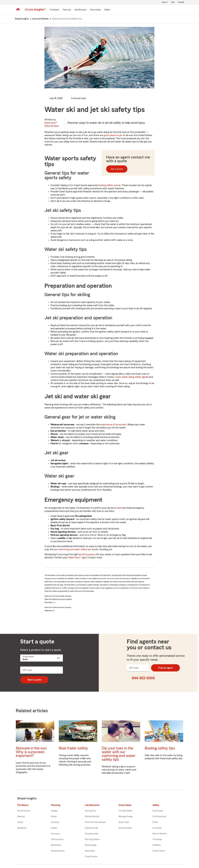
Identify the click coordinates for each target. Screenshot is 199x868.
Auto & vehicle (24, 811)
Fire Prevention (159, 817)
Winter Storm (159, 851)
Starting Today (125, 828)
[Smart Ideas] (96, 10)
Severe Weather (160, 834)
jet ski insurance (87, 554)
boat (119, 508)
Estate (54, 817)
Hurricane (157, 828)
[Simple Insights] (35, 11)
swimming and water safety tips (75, 549)
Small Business (58, 851)
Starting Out (90, 811)
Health (54, 828)
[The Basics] (54, 10)
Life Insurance (57, 839)
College (54, 811)
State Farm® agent (78, 558)
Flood (155, 822)
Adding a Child (91, 828)
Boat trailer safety (73, 748)
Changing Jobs (92, 834)
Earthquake (158, 811)
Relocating (90, 851)
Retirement (56, 845)
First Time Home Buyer (95, 822)
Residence (22, 828)
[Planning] (67, 10)
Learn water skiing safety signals (132, 377)
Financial (55, 822)
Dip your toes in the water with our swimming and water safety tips (119, 754)
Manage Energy (126, 817)
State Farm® (52, 124)
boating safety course (109, 185)
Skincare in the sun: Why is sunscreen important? (31, 752)
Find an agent (165, 668)
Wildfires (157, 845)
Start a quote (34, 680)
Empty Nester (91, 857)
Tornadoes (157, 839)
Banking (21, 817)
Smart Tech (124, 822)
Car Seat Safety (126, 811)
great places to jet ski (114, 135)
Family (20, 822)
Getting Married (92, 817)
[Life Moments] (80, 10)
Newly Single (91, 845)
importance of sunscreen (113, 425)
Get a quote (117, 169)
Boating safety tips (160, 748)
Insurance (55, 834)
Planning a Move (92, 839)
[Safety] (107, 10)
